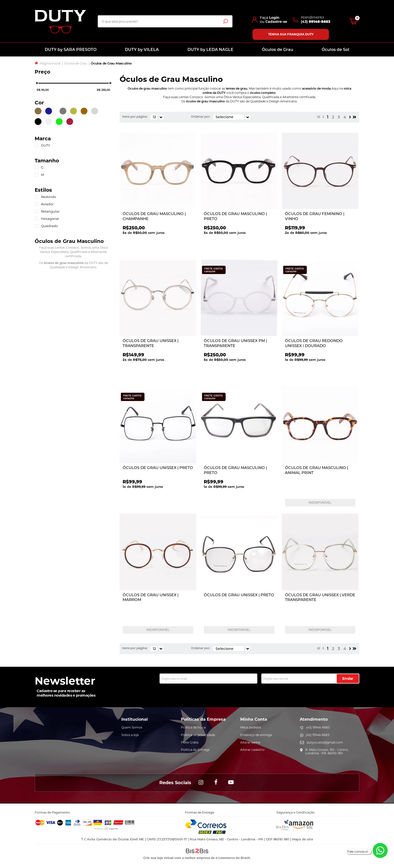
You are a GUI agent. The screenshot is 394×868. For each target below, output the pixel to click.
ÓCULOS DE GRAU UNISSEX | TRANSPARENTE (151, 343)
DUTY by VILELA (142, 50)
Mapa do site (302, 839)
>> (355, 117)
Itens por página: (135, 117)
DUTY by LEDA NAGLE (210, 50)
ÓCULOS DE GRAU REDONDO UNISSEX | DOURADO (314, 343)
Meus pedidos (251, 727)
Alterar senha (250, 742)
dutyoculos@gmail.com (325, 742)
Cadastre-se (276, 22)
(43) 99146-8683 (318, 727)
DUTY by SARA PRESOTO (71, 50)
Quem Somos (132, 727)
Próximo (350, 117)
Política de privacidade (198, 735)
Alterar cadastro (252, 750)
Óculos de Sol (335, 50)
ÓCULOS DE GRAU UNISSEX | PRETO (158, 468)
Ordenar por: (201, 117)
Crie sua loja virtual (158, 858)
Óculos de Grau (278, 50)
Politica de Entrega (195, 750)
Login (274, 18)
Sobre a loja (130, 735)
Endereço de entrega (256, 735)
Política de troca (193, 727)
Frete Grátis (190, 742)
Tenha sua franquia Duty (291, 34)
